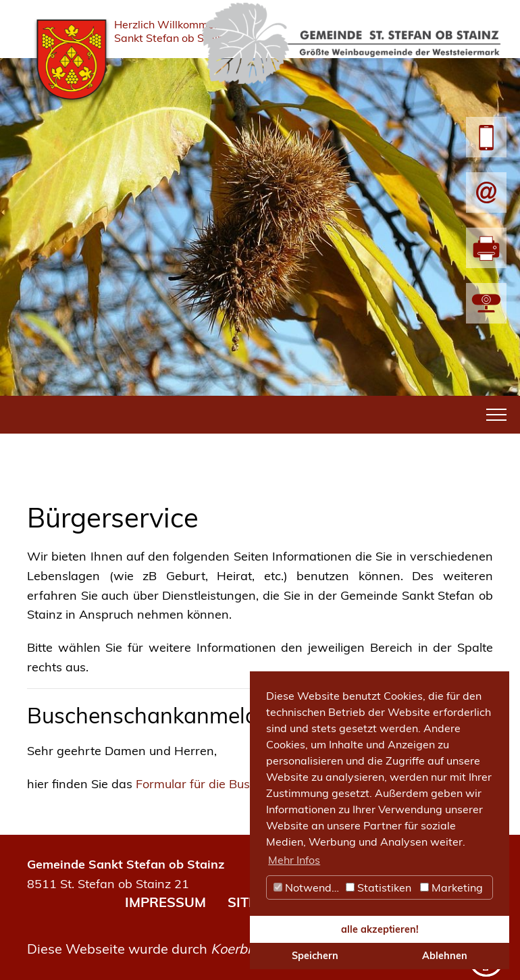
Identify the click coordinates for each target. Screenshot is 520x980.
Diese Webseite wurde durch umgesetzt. (181, 949)
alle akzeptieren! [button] (380, 929)
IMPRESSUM (165, 902)
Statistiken (379, 887)
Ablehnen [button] (445, 956)
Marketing (451, 887)
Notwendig (307, 887)
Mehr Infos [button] (294, 860)
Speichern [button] (315, 956)
